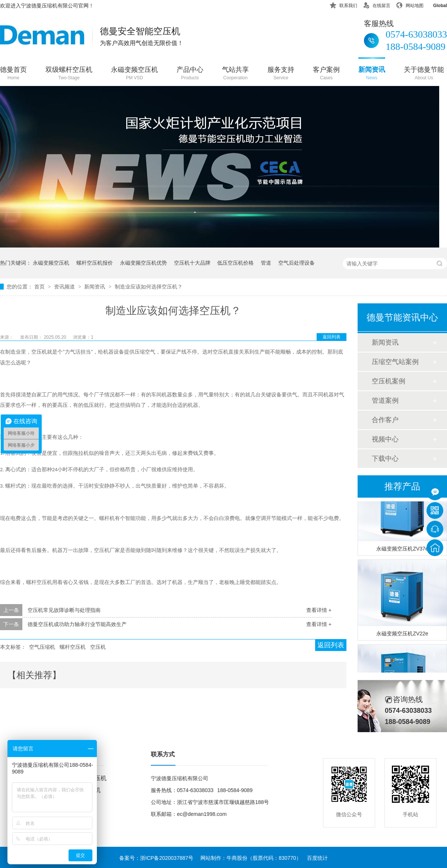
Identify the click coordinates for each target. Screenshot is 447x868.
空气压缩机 (42, 647)
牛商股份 (237, 858)
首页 (40, 287)
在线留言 (377, 4)
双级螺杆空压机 (69, 74)
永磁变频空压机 (134, 74)
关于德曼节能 (424, 74)
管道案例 (385, 401)
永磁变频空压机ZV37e (402, 550)
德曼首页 (13, 74)
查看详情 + (319, 610)
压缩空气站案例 (395, 362)
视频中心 (385, 439)
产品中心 (190, 74)
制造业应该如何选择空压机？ (149, 287)
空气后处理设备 (297, 263)
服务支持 (281, 74)
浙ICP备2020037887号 (167, 858)
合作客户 (385, 420)
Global (435, 4)
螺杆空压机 (73, 647)
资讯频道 (65, 287)
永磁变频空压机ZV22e (402, 635)
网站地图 (410, 4)
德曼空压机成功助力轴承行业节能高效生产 (77, 624)
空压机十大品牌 (192, 263)
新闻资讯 (372, 74)
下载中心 (385, 459)
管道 (266, 263)
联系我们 (343, 4)
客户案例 (326, 74)
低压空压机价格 (235, 263)
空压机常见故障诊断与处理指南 (64, 610)
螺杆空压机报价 (95, 263)
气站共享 (235, 74)
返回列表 (332, 337)
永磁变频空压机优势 (143, 263)
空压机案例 (389, 381)
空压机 (98, 647)
